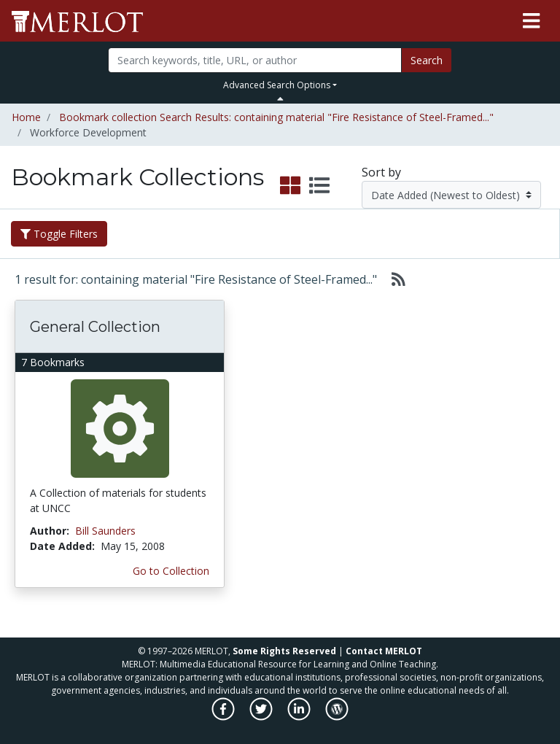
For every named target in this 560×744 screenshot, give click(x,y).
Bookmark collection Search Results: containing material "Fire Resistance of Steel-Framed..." (276, 117)
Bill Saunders (105, 531)
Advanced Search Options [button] (277, 85)
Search (427, 60)
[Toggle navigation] (531, 21)
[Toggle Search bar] (280, 98)
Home (26, 117)
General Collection (95, 327)
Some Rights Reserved (284, 651)
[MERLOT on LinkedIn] (300, 717)
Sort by (381, 172)
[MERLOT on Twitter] (262, 717)
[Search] (254, 60)
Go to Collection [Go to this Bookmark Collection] (171, 571)
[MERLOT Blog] (337, 717)
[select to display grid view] (290, 186)
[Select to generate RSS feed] (393, 279)
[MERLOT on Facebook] (224, 717)
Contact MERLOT (384, 651)
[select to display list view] (319, 186)
